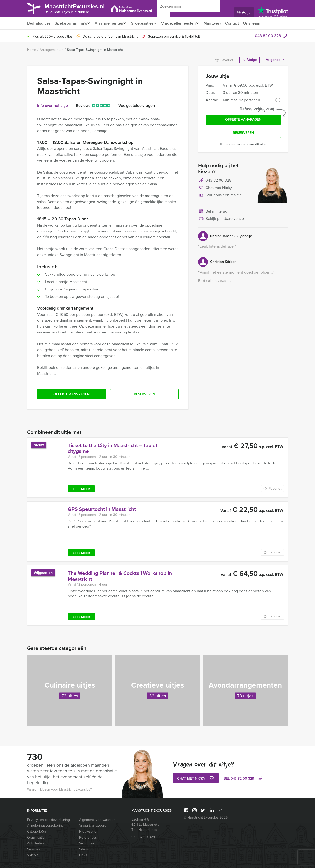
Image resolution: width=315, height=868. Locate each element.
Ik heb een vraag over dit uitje (243, 146)
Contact (238, 23)
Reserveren (243, 134)
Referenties (88, 837)
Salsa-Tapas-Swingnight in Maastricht (95, 50)
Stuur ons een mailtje (220, 197)
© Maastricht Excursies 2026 (206, 817)
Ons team (258, 23)
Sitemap (85, 849)
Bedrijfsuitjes (39, 23)
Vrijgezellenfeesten (182, 23)
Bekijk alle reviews (215, 282)
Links (83, 855)
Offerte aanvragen (243, 120)
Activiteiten (35, 843)
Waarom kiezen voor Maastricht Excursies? (59, 789)
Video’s (33, 855)
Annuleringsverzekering (45, 826)
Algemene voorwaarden (97, 820)
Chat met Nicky (215, 189)
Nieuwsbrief (88, 832)
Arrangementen (110, 23)
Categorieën (36, 832)
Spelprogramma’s (71, 23)
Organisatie (36, 837)
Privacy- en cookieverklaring (48, 820)
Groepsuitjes (144, 23)
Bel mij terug (213, 213)
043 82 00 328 (268, 36)
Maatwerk (218, 23)
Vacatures (87, 843)
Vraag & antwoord (93, 826)
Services (34, 849)
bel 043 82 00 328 (244, 779)
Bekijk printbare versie (221, 220)
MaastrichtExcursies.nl (78, 8)
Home (32, 50)
